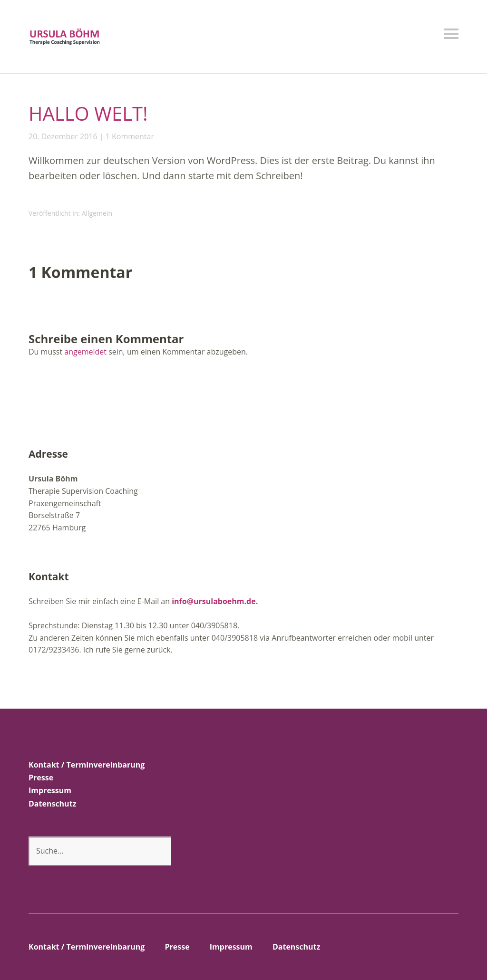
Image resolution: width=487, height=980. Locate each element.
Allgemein (97, 213)
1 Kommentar (130, 136)
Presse (41, 778)
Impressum (50, 790)
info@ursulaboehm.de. (215, 601)
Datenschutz (52, 804)
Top (448, 948)
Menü (451, 34)
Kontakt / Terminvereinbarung (87, 765)
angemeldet (85, 352)
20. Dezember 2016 (63, 136)
